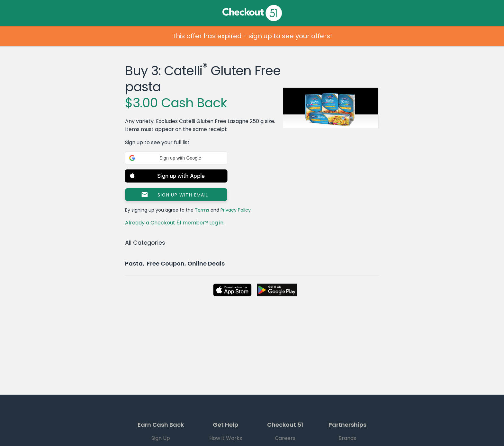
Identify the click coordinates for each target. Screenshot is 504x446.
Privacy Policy (236, 210)
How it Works (226, 438)
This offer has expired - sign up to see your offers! (252, 36)
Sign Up (161, 438)
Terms (202, 210)
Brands (347, 438)
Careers (285, 438)
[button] (176, 158)
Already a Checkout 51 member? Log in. (175, 223)
